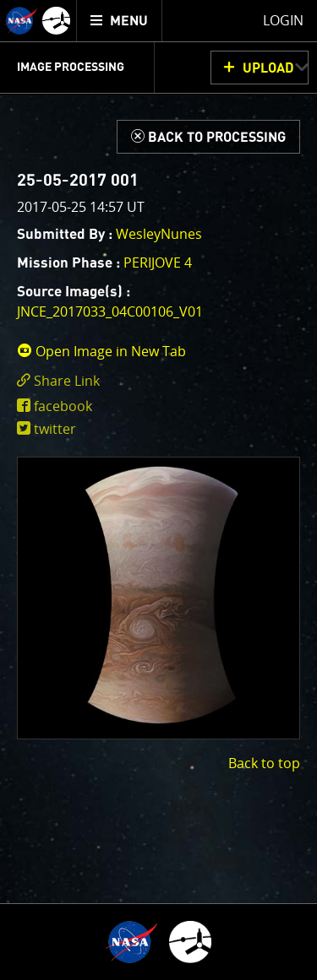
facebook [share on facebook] (63, 406)
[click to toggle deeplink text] (158, 381)
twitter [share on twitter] (55, 429)
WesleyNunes (159, 234)
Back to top (264, 763)
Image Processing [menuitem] (71, 68)
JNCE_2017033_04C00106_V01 (110, 311)
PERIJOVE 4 (158, 263)
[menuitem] (120, 21)
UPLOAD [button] (268, 68)
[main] (158, 490)
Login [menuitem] (283, 20)
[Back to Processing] (208, 137)
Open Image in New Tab (101, 351)
